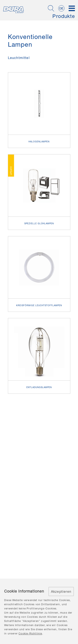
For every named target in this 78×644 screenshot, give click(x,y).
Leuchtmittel (19, 58)
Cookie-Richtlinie (30, 633)
